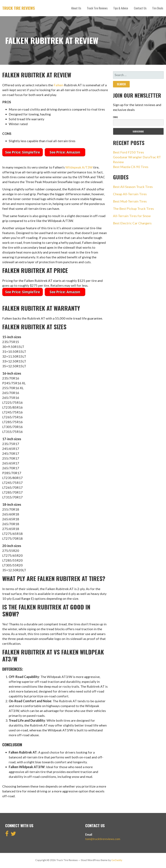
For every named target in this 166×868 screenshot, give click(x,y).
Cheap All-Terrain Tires (130, 194)
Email (116, 117)
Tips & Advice (121, 8)
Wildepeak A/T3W (79, 167)
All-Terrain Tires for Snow (132, 216)
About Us (76, 8)
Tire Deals (158, 8)
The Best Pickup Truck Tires (133, 209)
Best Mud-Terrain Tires (130, 201)
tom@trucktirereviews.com (103, 839)
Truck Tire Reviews (19, 8)
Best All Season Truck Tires (133, 187)
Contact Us (140, 8)
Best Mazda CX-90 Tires (131, 167)
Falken (59, 85)
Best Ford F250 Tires (128, 152)
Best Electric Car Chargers (132, 223)
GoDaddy (117, 860)
